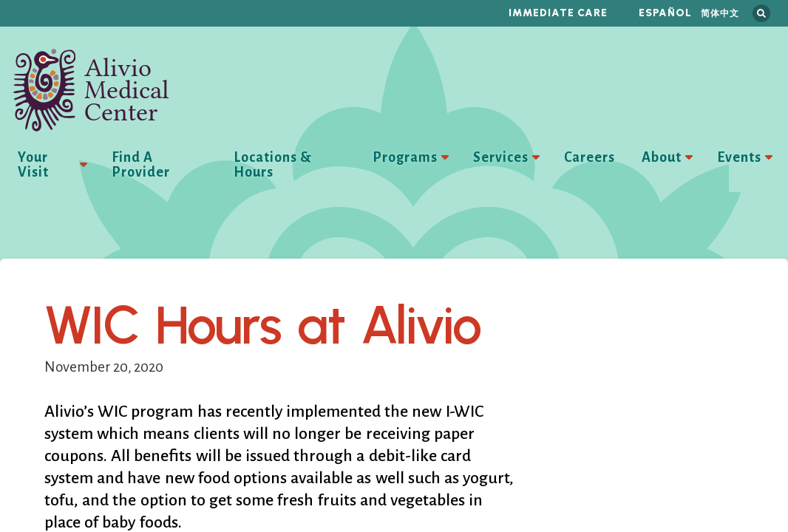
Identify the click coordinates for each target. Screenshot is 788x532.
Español (665, 13)
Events (739, 157)
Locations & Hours (273, 165)
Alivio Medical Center (91, 90)
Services (501, 157)
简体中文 (720, 13)
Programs (405, 157)
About (662, 157)
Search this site (761, 13)
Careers (590, 157)
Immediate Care (558, 13)
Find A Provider (141, 165)
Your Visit (33, 165)
